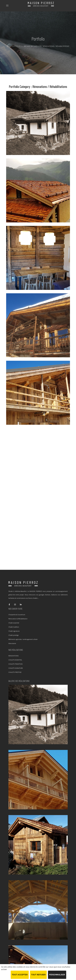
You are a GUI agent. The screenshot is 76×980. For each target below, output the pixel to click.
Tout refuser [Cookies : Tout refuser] (38, 975)
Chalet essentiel (14, 623)
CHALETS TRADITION (15, 664)
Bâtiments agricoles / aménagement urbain (23, 639)
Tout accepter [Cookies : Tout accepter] (20, 975)
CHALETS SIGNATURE (16, 668)
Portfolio (16, 46)
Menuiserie (12, 643)
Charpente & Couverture (17, 615)
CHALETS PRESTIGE (15, 672)
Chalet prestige (14, 635)
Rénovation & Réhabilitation (18, 619)
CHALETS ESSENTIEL (15, 660)
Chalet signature (14, 631)
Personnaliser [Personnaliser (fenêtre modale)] (57, 975)
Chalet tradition (14, 627)
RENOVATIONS (14, 656)
